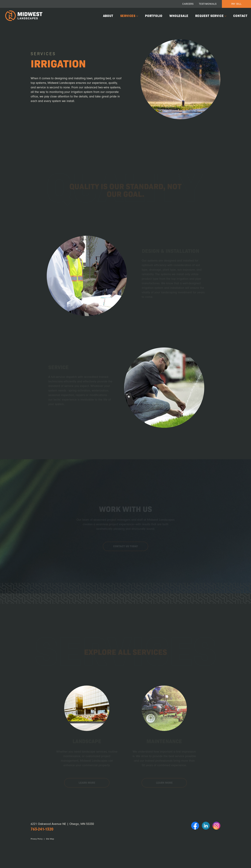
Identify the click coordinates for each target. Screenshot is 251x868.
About (108, 16)
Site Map (50, 839)
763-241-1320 (42, 829)
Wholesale (179, 16)
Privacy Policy (37, 839)
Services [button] (128, 16)
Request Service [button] (209, 16)
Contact (240, 16)
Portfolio (154, 16)
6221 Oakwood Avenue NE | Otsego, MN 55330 (62, 824)
